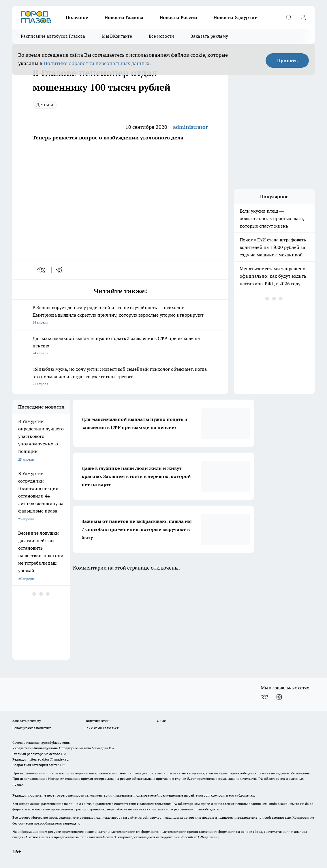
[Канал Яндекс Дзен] (279, 697)
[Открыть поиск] (289, 17)
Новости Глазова (124, 17)
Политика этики (97, 721)
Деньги (45, 104)
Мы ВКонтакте (117, 36)
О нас (161, 721)
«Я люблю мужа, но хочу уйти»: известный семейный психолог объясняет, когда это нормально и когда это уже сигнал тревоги (120, 377)
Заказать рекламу (209, 36)
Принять (287, 60)
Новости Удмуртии (236, 17)
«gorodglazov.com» (56, 743)
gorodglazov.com (156, 773)
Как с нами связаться (102, 728)
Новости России (178, 17)
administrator (190, 127)
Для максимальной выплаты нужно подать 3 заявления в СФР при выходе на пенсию (120, 346)
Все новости (161, 36)
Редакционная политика (32, 728)
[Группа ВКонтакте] (265, 697)
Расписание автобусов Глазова (53, 36)
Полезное (77, 17)
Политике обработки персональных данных (96, 63)
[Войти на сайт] (303, 17)
